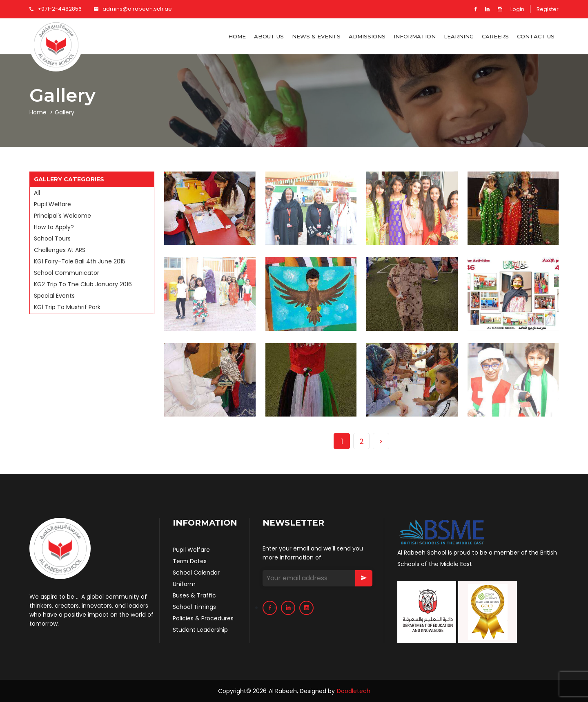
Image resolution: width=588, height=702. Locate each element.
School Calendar (196, 573)
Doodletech (354, 691)
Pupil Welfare (52, 204)
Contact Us (536, 36)
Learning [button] (459, 36)
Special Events (54, 296)
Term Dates (190, 561)
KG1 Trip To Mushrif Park (67, 307)
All (37, 193)
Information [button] (415, 36)
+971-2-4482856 (56, 9)
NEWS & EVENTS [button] (316, 36)
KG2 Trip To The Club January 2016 (83, 284)
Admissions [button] (367, 36)
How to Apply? (54, 227)
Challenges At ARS (60, 250)
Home (237, 36)
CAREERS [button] (495, 36)
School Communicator (67, 273)
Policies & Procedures (203, 618)
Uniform (184, 584)
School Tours (52, 238)
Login (517, 9)
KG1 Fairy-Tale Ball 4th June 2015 (80, 261)
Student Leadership (200, 630)
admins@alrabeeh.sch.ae (133, 9)
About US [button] (269, 36)
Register (548, 9)
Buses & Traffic (194, 595)
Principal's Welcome (62, 216)
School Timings (194, 607)
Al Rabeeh (283, 691)
